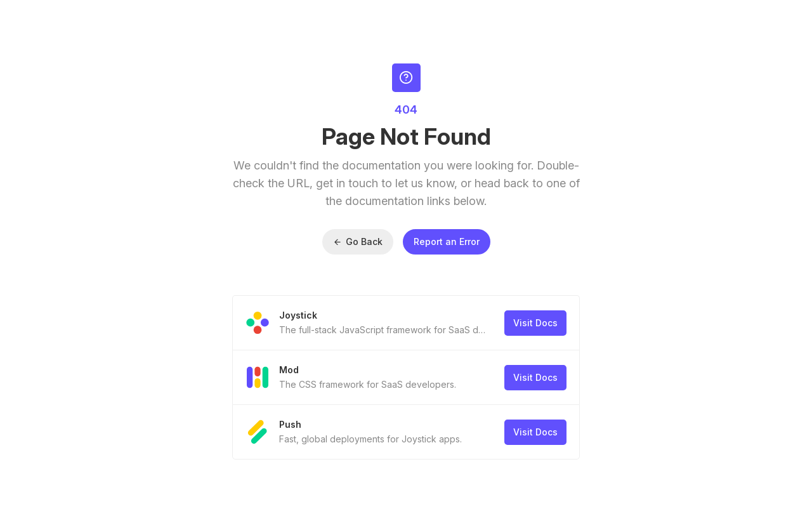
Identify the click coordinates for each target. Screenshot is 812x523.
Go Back (358, 242)
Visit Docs (535, 323)
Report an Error (447, 242)
